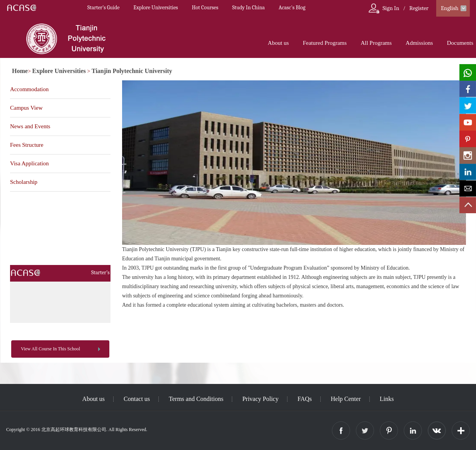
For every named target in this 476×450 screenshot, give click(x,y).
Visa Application (29, 163)
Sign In (391, 8)
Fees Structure (27, 145)
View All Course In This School (50, 349)
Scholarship (24, 182)
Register (419, 8)
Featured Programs (325, 43)
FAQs (305, 399)
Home (20, 71)
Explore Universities (156, 8)
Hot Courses (205, 8)
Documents (460, 43)
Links (387, 399)
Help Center (346, 399)
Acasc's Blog (292, 8)
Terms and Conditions (196, 399)
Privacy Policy (260, 399)
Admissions (419, 43)
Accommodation (29, 89)
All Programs (376, 43)
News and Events (30, 126)
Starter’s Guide (103, 8)
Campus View (26, 108)
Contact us (137, 399)
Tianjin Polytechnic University (132, 71)
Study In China (248, 8)
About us (278, 43)
